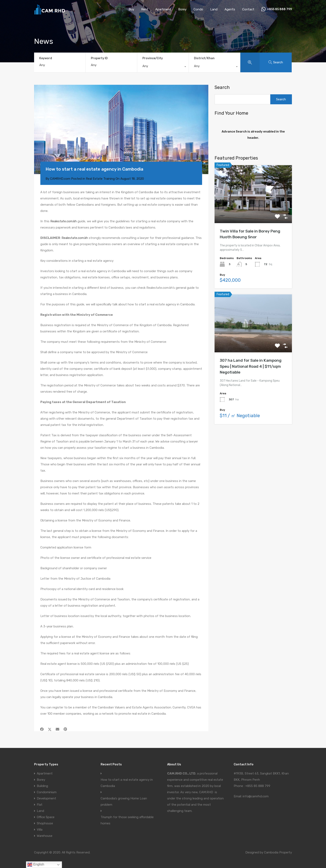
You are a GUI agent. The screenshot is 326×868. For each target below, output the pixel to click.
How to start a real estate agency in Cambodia (127, 783)
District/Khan (204, 58)
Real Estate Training (100, 179)
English (36, 865)
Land (214, 9)
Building (42, 786)
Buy (131, 9)
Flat (40, 805)
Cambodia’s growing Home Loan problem (124, 802)
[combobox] (163, 67)
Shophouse (45, 823)
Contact (248, 9)
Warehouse (45, 836)
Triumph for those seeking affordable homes (127, 820)
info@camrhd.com (256, 796)
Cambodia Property (278, 852)
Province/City (153, 58)
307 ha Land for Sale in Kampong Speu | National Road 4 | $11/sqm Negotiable (251, 366)
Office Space (46, 817)
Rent (145, 9)
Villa (40, 830)
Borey (182, 9)
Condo (198, 9)
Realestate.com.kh (64, 221)
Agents (230, 9)
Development (46, 798)
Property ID (99, 58)
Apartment (163, 9)
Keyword (46, 58)
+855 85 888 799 (279, 9)
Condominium (47, 792)
